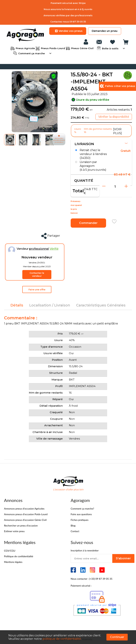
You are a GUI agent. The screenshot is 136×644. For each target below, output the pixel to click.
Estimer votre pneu (14, 531)
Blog (73, 526)
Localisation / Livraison (50, 305)
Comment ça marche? (82, 509)
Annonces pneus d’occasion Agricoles (24, 509)
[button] (23, 140)
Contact (75, 531)
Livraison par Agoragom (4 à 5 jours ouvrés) (93, 166)
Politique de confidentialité (19, 556)
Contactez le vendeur (37, 275)
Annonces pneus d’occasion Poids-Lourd (26, 514)
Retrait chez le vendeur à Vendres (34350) (93, 154)
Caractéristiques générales (101, 305)
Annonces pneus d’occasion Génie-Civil (25, 520)
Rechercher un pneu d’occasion (21, 526)
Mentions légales (13, 562)
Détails (17, 305)
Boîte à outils (110, 48)
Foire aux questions (81, 514)
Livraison (101, 144)
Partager (51, 236)
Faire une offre (37, 290)
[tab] (17, 305)
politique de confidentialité (62, 639)
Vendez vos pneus (68, 31)
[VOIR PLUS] (117, 131)
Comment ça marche (31, 53)
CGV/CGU (10, 551)
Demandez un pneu (105, 31)
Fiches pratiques (80, 520)
